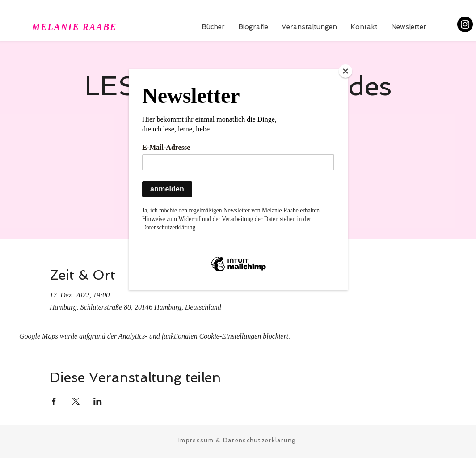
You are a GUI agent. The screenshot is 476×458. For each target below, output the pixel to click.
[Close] (345, 71)
